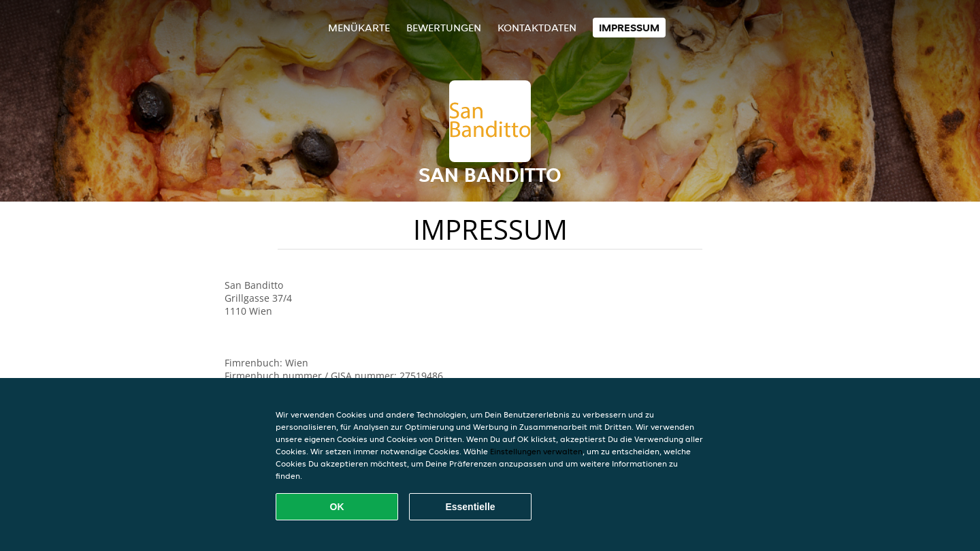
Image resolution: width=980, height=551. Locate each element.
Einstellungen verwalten (536, 451)
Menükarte (359, 28)
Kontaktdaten (537, 28)
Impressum (629, 28)
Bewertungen (444, 28)
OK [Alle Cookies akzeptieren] (337, 507)
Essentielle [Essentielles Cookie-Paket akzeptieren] (470, 507)
